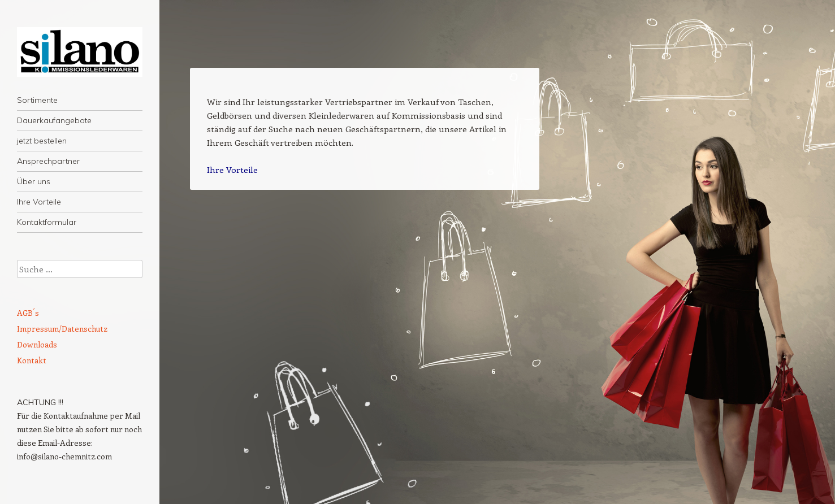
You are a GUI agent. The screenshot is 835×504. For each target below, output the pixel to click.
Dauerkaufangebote (54, 120)
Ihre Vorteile (39, 202)
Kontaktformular (47, 222)
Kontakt (32, 360)
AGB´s (28, 313)
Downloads (37, 344)
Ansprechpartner (48, 161)
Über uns (34, 181)
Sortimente (37, 100)
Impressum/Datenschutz (62, 329)
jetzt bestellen (42, 141)
